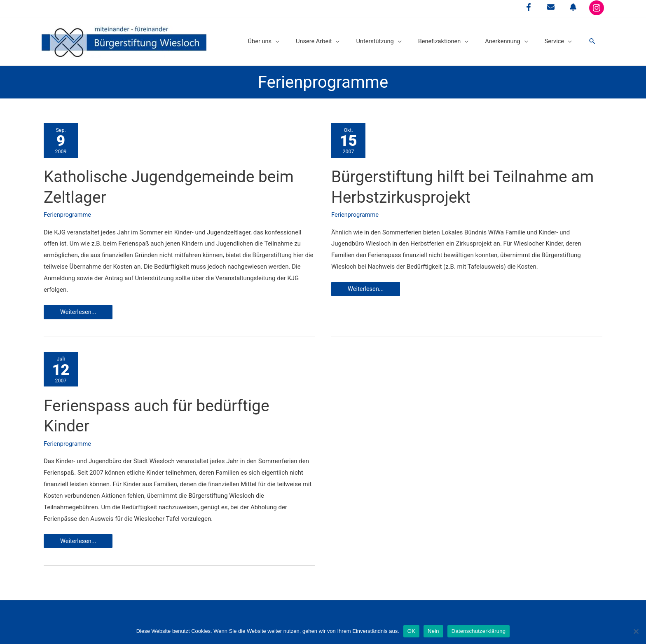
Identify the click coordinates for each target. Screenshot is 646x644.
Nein (433, 631)
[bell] (573, 7)
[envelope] (551, 7)
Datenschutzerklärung (479, 631)
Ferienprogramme (68, 212)
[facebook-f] (529, 7)
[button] (592, 40)
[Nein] (636, 631)
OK (411, 631)
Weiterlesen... (84, 311)
